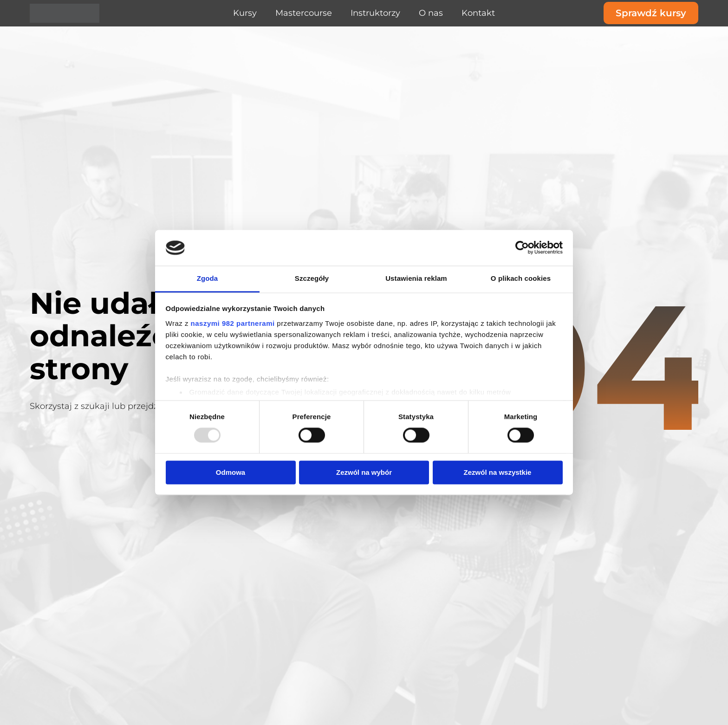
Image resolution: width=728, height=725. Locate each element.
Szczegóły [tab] (312, 278)
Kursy (245, 13)
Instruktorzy (375, 13)
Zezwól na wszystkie (498, 472)
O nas (431, 13)
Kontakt (478, 13)
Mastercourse (304, 13)
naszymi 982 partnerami (233, 323)
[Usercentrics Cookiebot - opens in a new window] (522, 248)
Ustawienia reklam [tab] (416, 278)
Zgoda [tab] (208, 278)
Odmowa (231, 472)
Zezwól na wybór (364, 472)
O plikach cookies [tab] (521, 278)
